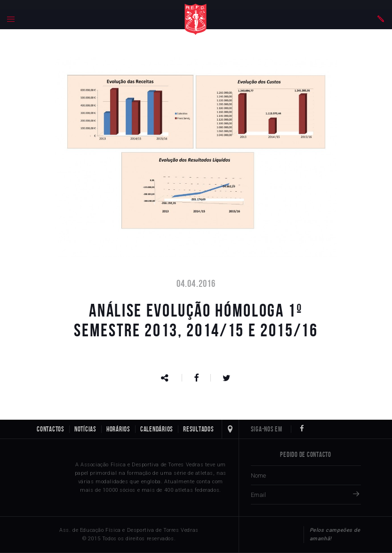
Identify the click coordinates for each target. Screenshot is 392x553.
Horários (118, 429)
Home (196, 19)
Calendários (157, 429)
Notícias (85, 429)
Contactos (51, 429)
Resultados (199, 429)
